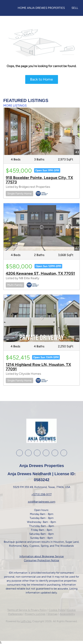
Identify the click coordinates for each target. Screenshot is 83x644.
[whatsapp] (64, 453)
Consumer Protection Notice (41, 560)
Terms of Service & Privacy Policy (27, 610)
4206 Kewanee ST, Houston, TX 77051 (40, 273)
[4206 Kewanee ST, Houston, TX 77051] (41, 227)
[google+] (55, 453)
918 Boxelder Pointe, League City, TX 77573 (39, 180)
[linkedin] (28, 453)
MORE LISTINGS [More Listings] (15, 106)
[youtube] (46, 453)
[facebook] (19, 453)
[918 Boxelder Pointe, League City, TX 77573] (41, 131)
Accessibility (67, 614)
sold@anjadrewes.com (42, 502)
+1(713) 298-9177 (41, 494)
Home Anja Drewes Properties (41, 8)
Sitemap (52, 614)
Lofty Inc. (26, 621)
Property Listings (35, 614)
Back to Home (41, 79)
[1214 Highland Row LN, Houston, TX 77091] (41, 318)
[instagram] (37, 453)
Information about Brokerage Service (42, 556)
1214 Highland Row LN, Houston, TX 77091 (38, 367)
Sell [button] (75, 8)
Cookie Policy (57, 610)
